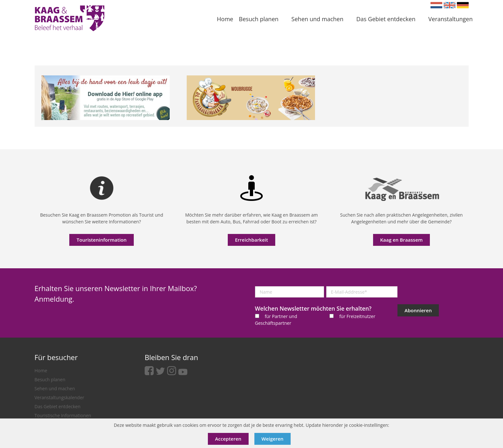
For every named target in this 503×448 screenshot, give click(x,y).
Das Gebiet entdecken (58, 406)
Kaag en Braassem (401, 240)
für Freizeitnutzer (357, 316)
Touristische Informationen (63, 415)
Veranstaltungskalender (60, 397)
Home (41, 370)
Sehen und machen (55, 388)
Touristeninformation (102, 240)
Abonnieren (418, 310)
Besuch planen (50, 379)
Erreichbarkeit (251, 240)
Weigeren (273, 439)
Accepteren (228, 439)
